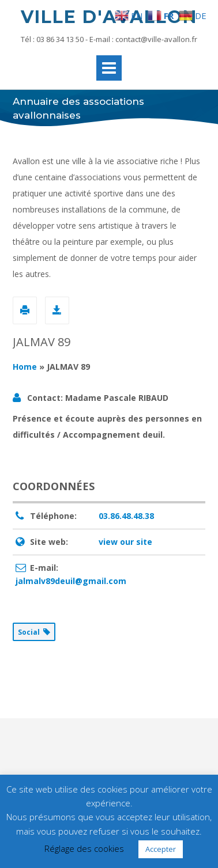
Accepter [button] (161, 849)
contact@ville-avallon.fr (156, 39)
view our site (125, 542)
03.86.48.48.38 (126, 516)
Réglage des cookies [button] (84, 848)
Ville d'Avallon (109, 17)
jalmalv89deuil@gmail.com (71, 581)
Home (25, 367)
